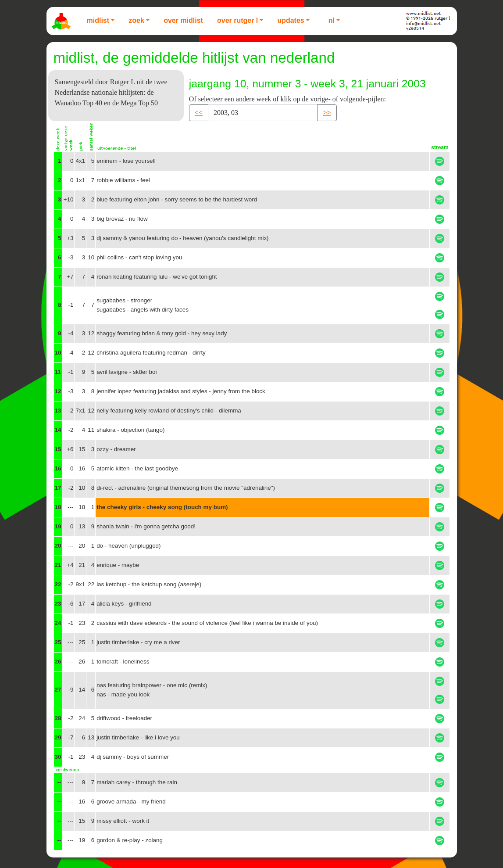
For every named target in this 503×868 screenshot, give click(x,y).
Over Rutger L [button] (237, 20)
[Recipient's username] (263, 113)
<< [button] (199, 113)
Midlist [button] (98, 20)
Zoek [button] (136, 20)
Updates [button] (291, 20)
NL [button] (332, 20)
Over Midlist (183, 20)
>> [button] (327, 113)
